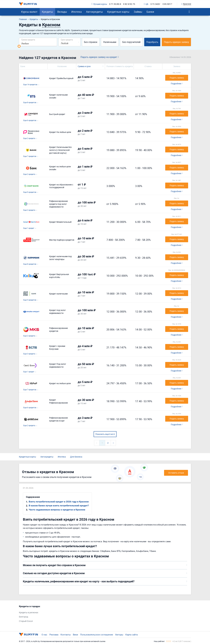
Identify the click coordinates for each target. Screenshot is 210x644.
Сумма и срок (84, 66)
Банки (150, 12)
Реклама (54, 635)
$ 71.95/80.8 (115, 4)
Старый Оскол (26, 621)
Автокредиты (94, 12)
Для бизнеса (76, 457)
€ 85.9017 (167, 4)
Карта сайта (132, 635)
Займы (138, 12)
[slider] (19, 46)
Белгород (23, 617)
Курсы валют (29, 12)
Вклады (62, 12)
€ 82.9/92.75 (129, 4)
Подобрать (152, 42)
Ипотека (76, 12)
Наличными (110, 42)
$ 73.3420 (155, 4)
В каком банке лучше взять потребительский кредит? (59, 506)
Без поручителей (131, 42)
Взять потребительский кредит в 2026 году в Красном (59, 502)
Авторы (119, 635)
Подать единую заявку (176, 42)
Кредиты (47, 12)
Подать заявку (177, 78)
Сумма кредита (28, 40)
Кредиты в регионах (29, 612)
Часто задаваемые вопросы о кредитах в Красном (57, 510)
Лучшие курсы (99, 4)
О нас (44, 635)
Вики (75, 635)
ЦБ (146, 4)
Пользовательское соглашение (97, 635)
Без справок (91, 42)
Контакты (66, 635)
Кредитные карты (118, 12)
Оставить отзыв (176, 473)
